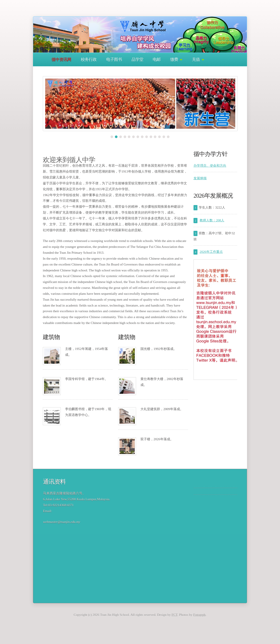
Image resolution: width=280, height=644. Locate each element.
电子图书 (114, 59)
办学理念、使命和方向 (210, 165)
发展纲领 (200, 178)
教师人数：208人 (212, 220)
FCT (174, 615)
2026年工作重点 (211, 252)
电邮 (157, 59)
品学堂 (137, 59)
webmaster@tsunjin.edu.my (62, 522)
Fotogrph (199, 615)
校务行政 (89, 59)
